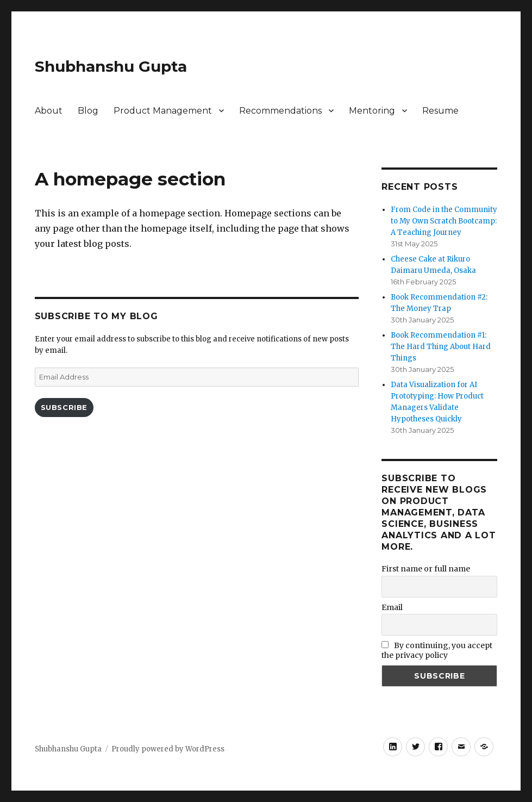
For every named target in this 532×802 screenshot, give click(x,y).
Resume (440, 111)
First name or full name (426, 569)
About (49, 111)
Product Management (163, 111)
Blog (88, 111)
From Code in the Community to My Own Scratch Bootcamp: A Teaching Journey (444, 221)
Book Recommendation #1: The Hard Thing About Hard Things (441, 347)
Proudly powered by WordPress (168, 749)
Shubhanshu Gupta (111, 66)
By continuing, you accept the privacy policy (437, 650)
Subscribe (64, 407)
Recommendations (280, 111)
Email (392, 607)
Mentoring (372, 111)
